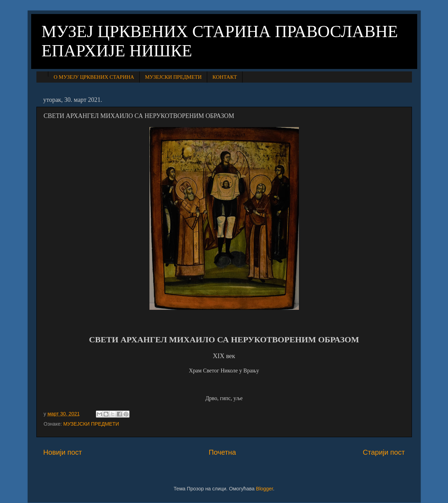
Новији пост (63, 452)
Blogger (264, 489)
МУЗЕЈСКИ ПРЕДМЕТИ (173, 77)
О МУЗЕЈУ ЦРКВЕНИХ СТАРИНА (94, 77)
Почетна (222, 452)
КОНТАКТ (225, 77)
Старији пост (384, 452)
